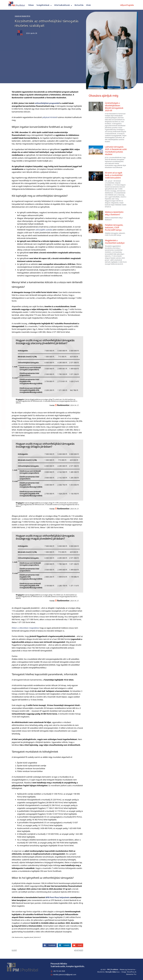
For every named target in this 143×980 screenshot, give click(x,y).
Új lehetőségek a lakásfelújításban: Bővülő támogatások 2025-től (114, 107)
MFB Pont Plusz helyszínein (58, 897)
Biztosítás (79, 5)
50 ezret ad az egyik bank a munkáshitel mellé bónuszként (114, 175)
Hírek (88, 5)
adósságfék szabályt (44, 230)
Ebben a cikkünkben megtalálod (25, 628)
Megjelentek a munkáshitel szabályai (115, 242)
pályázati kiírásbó (50, 117)
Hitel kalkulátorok (63, 5)
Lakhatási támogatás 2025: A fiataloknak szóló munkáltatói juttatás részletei (116, 151)
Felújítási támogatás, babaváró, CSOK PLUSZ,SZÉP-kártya (114, 227)
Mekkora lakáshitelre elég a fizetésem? (114, 213)
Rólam (31, 5)
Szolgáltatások (44, 5)
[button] (50, 945)
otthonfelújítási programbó (47, 103)
